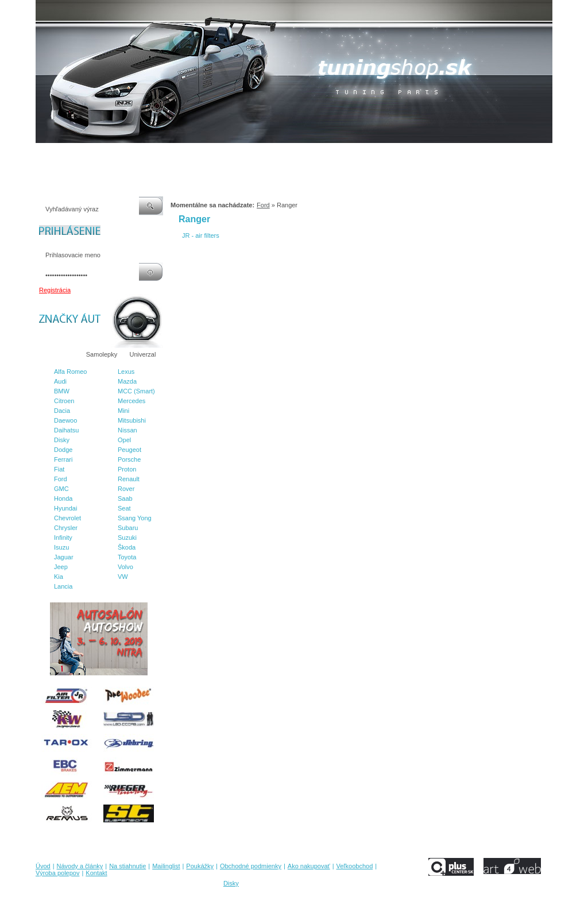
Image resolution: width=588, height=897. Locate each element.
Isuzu (61, 547)
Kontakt (477, 154)
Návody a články (84, 154)
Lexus (126, 372)
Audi (60, 381)
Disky (62, 440)
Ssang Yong (135, 518)
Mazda (127, 381)
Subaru (128, 528)
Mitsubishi (132, 420)
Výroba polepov (434, 154)
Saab (125, 498)
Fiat (59, 469)
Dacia (62, 411)
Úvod (43, 154)
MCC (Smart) (136, 391)
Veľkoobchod (383, 154)
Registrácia (55, 290)
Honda (63, 498)
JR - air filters (201, 235)
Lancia (63, 586)
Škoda (127, 547)
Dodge (63, 450)
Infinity (63, 538)
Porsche (129, 459)
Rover (126, 489)
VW (123, 577)
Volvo (125, 567)
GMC (61, 489)
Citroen (64, 401)
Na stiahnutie (136, 154)
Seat (124, 508)
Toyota (127, 557)
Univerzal (143, 354)
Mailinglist (179, 154)
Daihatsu (66, 430)
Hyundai (65, 508)
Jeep (61, 567)
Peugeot (129, 450)
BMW (62, 391)
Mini (123, 411)
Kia (59, 577)
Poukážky (216, 154)
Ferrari (63, 459)
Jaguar (64, 557)
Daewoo (65, 420)
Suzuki (127, 538)
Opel (124, 440)
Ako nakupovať (334, 154)
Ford (61, 479)
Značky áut (59, 354)
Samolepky (102, 354)
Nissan (127, 430)
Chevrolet (67, 518)
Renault (129, 479)
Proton (127, 469)
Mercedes (131, 401)
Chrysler (66, 528)
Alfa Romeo (70, 372)
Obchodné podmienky (271, 154)
